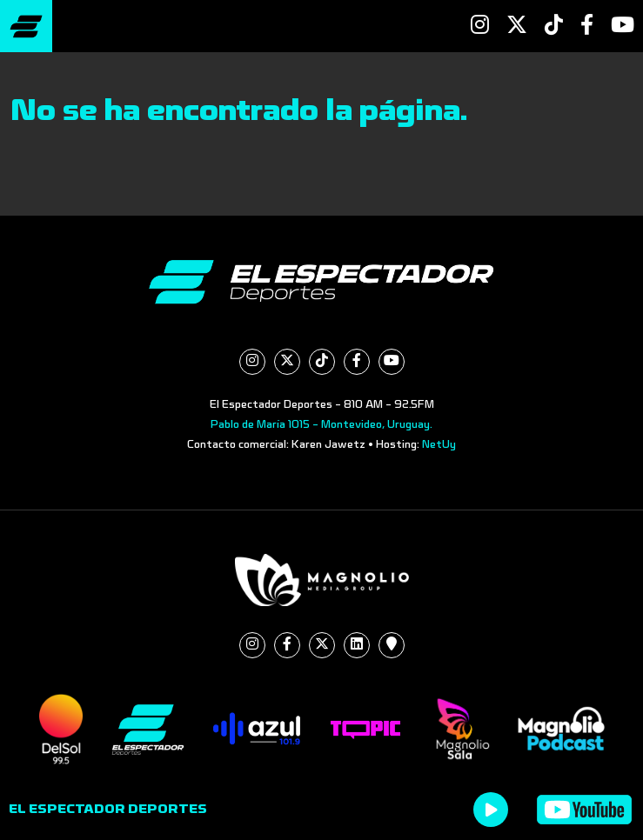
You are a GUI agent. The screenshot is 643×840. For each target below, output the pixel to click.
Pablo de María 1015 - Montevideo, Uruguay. (321, 424)
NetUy (439, 444)
